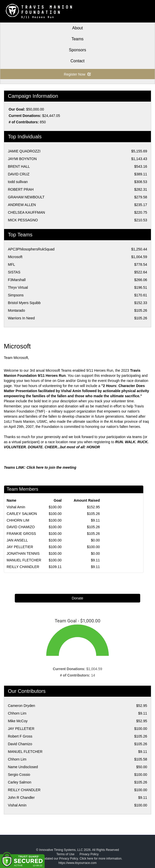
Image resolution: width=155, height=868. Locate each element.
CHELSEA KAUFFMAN (26, 212)
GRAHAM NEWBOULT (26, 197)
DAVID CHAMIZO (21, 527)
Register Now (78, 74)
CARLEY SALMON (22, 514)
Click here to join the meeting (51, 467)
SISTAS (14, 272)
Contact (77, 61)
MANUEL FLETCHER (24, 560)
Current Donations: (25, 116)
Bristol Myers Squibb (24, 303)
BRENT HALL (19, 166)
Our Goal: (17, 109)
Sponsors (77, 50)
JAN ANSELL (17, 540)
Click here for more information (100, 859)
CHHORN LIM (18, 520)
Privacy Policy (89, 854)
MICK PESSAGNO (23, 220)
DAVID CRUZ (19, 174)
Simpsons (16, 295)
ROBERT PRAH (21, 189)
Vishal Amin (16, 507)
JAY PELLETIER (20, 547)
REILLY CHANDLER (23, 567)
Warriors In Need (21, 318)
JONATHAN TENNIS (23, 553)
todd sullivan (18, 182)
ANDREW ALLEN (22, 205)
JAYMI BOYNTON (22, 159)
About (77, 28)
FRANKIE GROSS (21, 534)
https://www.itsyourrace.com (77, 863)
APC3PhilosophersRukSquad (31, 249)
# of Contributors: (24, 122)
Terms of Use (65, 854)
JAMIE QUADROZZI (24, 151)
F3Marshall (17, 280)
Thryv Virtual (18, 287)
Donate (77, 598)
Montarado (16, 310)
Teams (77, 39)
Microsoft (15, 257)
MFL (11, 264)
